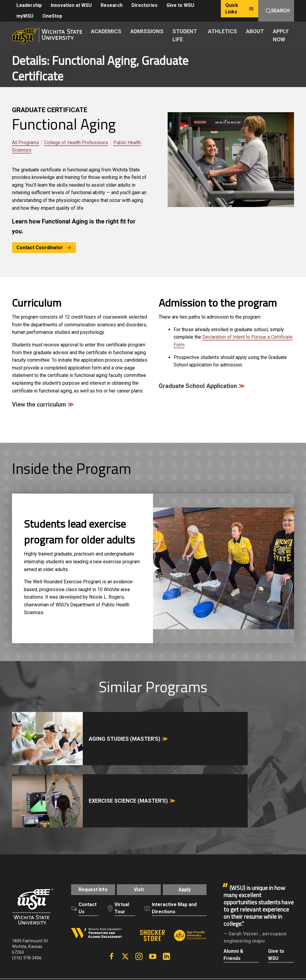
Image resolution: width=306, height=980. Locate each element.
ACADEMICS (106, 31)
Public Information (173, 914)
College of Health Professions (76, 143)
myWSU (25, 16)
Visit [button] (139, 808)
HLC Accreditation (114, 921)
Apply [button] (188, 808)
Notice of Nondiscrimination (40, 914)
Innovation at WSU (71, 5)
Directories (144, 5)
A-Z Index (22, 907)
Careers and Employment (60, 907)
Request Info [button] (89, 808)
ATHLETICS (222, 31)
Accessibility (138, 914)
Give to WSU (180, 5)
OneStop (52, 16)
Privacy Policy (208, 907)
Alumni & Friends (233, 870)
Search (278, 11)
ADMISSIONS (147, 31)
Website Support (212, 914)
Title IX (80, 914)
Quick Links (240, 9)
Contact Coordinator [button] (44, 248)
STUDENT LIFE (185, 35)
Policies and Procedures (165, 907)
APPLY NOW (281, 35)
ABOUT (255, 31)
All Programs (26, 143)
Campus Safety (106, 914)
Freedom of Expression (113, 907)
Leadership (29, 5)
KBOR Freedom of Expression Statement (52, 921)
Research (112, 5)
